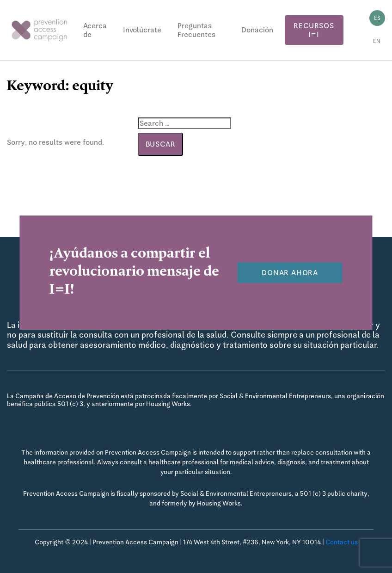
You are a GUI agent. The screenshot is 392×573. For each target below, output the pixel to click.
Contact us (342, 542)
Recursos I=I (314, 30)
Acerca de (95, 30)
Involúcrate (142, 30)
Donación (257, 30)
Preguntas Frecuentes (196, 30)
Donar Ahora (290, 273)
